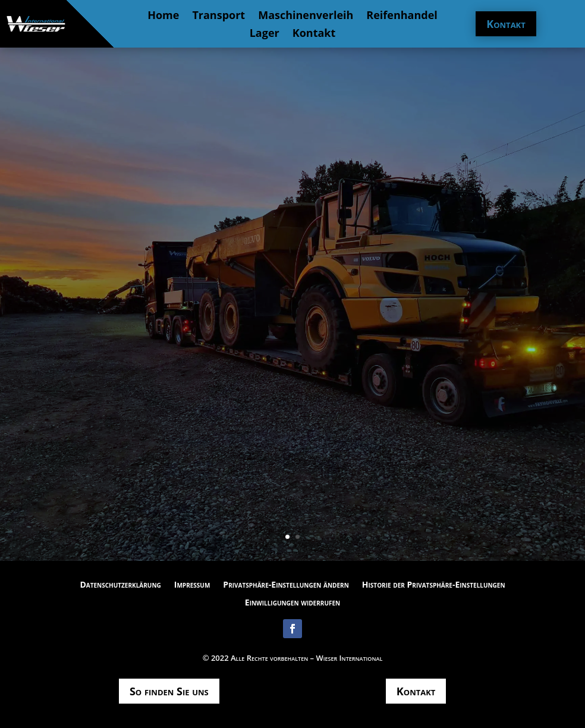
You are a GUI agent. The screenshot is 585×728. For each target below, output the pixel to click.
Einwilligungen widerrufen (292, 603)
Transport (218, 16)
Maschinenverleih (306, 16)
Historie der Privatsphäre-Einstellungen (434, 585)
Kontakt (314, 34)
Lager (265, 34)
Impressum (192, 585)
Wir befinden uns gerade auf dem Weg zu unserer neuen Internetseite (292, 263)
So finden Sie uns (169, 691)
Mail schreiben (292, 336)
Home (163, 16)
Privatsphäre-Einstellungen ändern (286, 585)
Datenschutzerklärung (120, 585)
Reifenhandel (402, 16)
